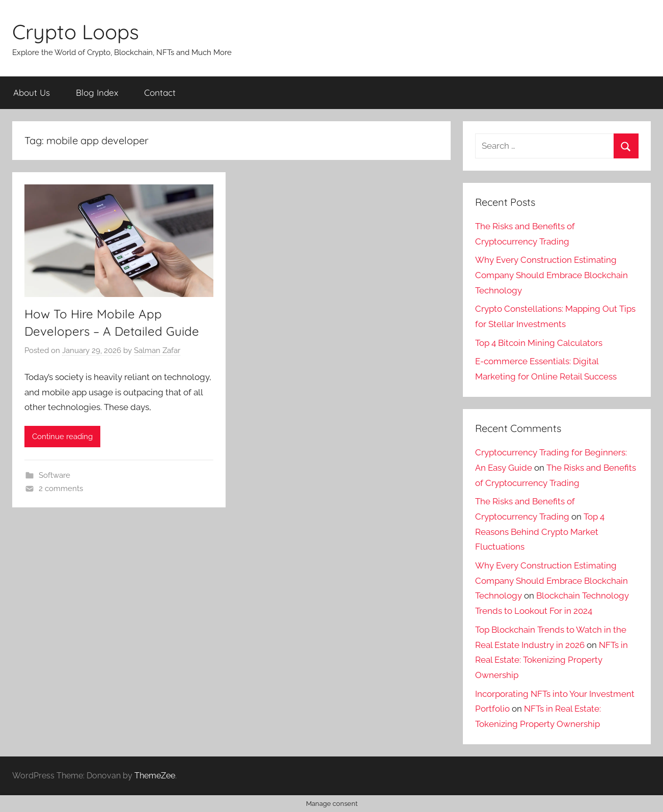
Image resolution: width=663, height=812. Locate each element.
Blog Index (97, 92)
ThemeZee (155, 776)
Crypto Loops (76, 32)
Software (54, 475)
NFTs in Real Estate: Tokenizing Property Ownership (551, 660)
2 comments (61, 489)
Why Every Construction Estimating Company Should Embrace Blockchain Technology (551, 275)
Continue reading (62, 437)
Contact (160, 92)
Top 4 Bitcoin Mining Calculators (539, 343)
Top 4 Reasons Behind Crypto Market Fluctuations (540, 532)
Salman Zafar (157, 350)
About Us (32, 92)
